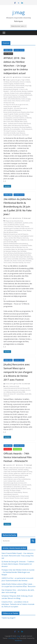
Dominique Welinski (16, 472)
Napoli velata (7, 125)
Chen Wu (7, 93)
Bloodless (29, 468)
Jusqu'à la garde (9, 114)
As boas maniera (8, 87)
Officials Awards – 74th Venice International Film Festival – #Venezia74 (18, 457)
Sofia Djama (7, 489)
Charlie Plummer (13, 470)
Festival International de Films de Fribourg (15, 388)
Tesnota (19, 261)
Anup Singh (28, 86)
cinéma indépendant (25, 93)
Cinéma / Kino (8, 50)
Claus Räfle (17, 227)
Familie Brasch (28, 95)
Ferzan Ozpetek (8, 97)
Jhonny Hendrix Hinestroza (11, 112)
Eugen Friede (7, 236)
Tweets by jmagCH (8, 618)
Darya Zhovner (25, 227)
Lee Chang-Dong (16, 116)
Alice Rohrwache (14, 82)
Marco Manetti (15, 122)
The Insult (6, 490)
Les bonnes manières (18, 118)
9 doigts (7, 80)
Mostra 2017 (8, 449)
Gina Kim (11, 474)
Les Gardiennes (8, 120)
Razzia (27, 125)
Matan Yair (14, 249)
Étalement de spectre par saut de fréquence (16, 234)
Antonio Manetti (20, 86)
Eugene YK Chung (27, 472)
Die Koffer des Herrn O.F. (26, 229)
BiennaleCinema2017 (19, 468)
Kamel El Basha (8, 477)
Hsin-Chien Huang (13, 475)
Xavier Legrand (8, 135)
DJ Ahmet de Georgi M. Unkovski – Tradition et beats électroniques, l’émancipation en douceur (18, 564)
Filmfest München (16, 99)
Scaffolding (30, 259)
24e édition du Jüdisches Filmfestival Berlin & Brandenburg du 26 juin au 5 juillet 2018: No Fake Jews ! (18, 207)
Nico (19, 485)
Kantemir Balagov (14, 246)
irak (28, 240)
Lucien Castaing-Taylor (10, 481)
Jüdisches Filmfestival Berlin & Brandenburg (16, 244)
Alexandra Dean (18, 221)
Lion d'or (28, 390)
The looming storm (27, 129)
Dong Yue (14, 95)
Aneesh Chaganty (8, 84)
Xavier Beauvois (21, 133)
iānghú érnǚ (16, 106)
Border (19, 91)
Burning (24, 91)
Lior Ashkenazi (8, 392)
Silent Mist (6, 129)
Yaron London (8, 263)
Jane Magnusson (16, 110)
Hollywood (23, 240)
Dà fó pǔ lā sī (7, 95)
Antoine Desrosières (9, 86)
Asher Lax (6, 225)
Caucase (22, 225)
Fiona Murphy (15, 236)
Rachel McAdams (19, 253)
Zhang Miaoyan (17, 135)
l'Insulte (16, 114)
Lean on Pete (17, 479)
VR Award (6, 498)
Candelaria (30, 91)
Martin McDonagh (8, 483)
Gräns (13, 101)
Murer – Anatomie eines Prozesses (13, 124)
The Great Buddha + (15, 129)
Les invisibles (7, 249)
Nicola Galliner (28, 249)
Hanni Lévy (26, 238)
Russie (13, 257)
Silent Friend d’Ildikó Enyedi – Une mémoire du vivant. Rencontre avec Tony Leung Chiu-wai (18, 556)
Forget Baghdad (24, 236)
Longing (15, 120)
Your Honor (27, 263)
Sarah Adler (28, 394)
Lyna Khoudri (20, 481)
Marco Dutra (7, 122)
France (6, 238)
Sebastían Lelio (8, 261)
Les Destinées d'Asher (26, 246)
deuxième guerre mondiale (11, 229)
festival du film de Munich (20, 97)
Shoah (15, 261)
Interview (11, 390)
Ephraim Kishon (13, 232)
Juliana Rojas (30, 112)
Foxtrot (23, 99)
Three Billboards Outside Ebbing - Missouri (16, 492)
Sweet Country (26, 489)
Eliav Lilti (6, 232)
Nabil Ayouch (27, 124)
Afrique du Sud (9, 221)
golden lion (17, 474)
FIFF (29, 388)
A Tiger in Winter (25, 80)
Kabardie (6, 246)
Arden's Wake (9, 468)
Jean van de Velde (8, 242)
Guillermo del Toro (26, 474)
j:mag (19, 12)
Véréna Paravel (24, 496)
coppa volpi (7, 472)
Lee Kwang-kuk (8, 118)
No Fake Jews (7, 251)
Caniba (6, 470)
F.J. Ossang (20, 95)
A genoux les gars (15, 80)
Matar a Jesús (23, 122)
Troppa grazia (21, 131)
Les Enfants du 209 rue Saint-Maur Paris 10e (16, 247)
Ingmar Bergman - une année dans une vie (15, 108)
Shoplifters (28, 127)
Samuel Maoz (7, 127)
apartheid (26, 223)
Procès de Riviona (9, 253)
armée (31, 223)
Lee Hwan (24, 116)
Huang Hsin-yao (8, 106)
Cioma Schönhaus (9, 227)
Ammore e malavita (25, 82)
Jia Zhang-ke (22, 112)
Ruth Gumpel (19, 257)
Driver (25, 230)
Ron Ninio (28, 255)
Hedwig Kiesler (8, 240)
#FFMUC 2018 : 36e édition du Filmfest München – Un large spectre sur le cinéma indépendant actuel (16, 66)
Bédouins (12, 225)
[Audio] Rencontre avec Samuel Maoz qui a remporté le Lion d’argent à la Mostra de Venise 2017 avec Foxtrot (18, 372)
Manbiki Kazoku (22, 120)
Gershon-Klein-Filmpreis (15, 238)
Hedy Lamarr (16, 240)
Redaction (21, 465)
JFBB (15, 242)
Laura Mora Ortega (24, 114)
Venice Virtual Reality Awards (12, 496)
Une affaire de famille (10, 133)
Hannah (6, 475)
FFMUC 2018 (7, 99)
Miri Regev (21, 249)
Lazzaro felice (7, 116)
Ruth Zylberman (28, 257)
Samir (5, 259)
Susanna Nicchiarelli (16, 489)
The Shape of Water (15, 490)
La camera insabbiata (19, 477)
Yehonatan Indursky (18, 263)
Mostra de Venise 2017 (10, 394)
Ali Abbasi (6, 82)
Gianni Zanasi (7, 101)
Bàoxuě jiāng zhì (8, 89)
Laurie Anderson (8, 479)
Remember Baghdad (19, 255)
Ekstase (29, 230)
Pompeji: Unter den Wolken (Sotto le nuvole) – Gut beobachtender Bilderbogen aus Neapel (18, 572)
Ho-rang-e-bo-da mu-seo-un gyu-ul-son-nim (16, 105)
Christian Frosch (14, 93)
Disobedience (18, 230)
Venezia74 (6, 396)
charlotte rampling (23, 470)
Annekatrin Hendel (19, 84)
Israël (31, 240)
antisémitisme (18, 223)
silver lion (24, 487)
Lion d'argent (21, 390)
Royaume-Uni (7, 257)
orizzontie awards (26, 485)
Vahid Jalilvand (8, 494)
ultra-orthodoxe (27, 261)
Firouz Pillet (18, 384)
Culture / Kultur (19, 50)
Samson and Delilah (13, 259)
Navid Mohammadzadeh (10, 485)
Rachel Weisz (28, 253)
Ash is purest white (19, 87)
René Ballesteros (8, 487)
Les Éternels (28, 118)
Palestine (14, 251)
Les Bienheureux (26, 479)
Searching (22, 127)
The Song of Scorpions (10, 131)
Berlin (17, 225)
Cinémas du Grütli (14, 386)
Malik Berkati (18, 77)
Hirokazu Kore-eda (9, 103)
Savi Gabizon (15, 127)
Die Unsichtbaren (9, 230)
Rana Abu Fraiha (8, 255)
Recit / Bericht (8, 54)
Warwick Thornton (15, 498)
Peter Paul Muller (22, 251)
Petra (23, 125)
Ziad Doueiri (25, 135)
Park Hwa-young (16, 125)
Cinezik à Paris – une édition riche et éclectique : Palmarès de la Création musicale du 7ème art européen (18, 604)
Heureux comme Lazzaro (23, 101)
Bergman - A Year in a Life (20, 89)
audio (7, 386)
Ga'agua (28, 99)
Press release (17, 449)
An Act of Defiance (9, 223)
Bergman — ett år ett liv (10, 91)
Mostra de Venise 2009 (19, 392)
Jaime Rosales (7, 110)
